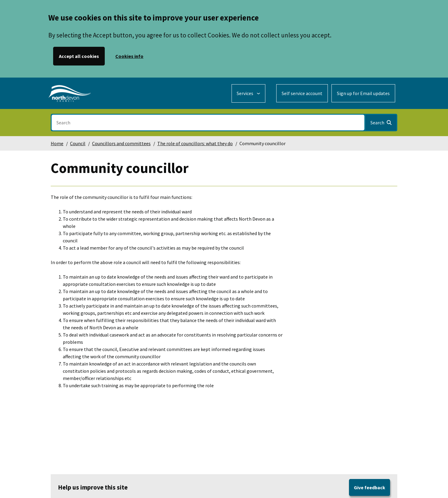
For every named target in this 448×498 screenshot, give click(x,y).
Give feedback (370, 487)
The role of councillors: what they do (195, 143)
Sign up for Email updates (363, 93)
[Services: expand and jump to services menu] (248, 93)
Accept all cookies (79, 56)
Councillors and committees (121, 143)
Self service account (302, 93)
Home (57, 143)
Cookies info (129, 56)
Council (78, 143)
